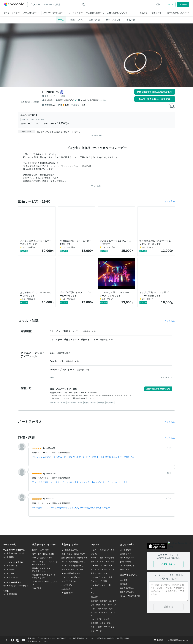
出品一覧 (131, 20)
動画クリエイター (73, 331)
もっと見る (96, 186)
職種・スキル (77, 20)
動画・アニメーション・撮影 (44, 453)
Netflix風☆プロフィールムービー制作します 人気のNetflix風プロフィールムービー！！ (73, 508)
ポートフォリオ (113, 20)
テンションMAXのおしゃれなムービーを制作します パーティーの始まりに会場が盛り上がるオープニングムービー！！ (89, 457)
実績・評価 (94, 20)
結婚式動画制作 (64, 453)
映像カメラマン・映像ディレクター (81, 340)
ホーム (61, 20)
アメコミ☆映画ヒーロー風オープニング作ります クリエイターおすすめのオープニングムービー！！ (80, 482)
